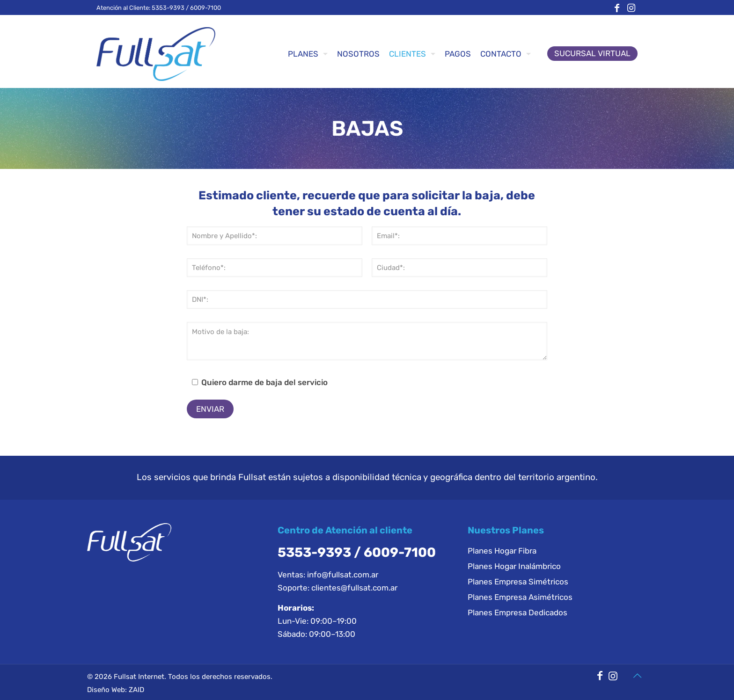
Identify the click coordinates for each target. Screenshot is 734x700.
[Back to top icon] (637, 676)
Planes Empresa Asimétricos (520, 597)
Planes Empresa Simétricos (518, 582)
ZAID (136, 690)
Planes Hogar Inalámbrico (514, 566)
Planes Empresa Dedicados (517, 612)
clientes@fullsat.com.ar (354, 588)
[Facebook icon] (617, 8)
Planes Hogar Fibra (502, 551)
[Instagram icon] (631, 8)
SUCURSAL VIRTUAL (592, 53)
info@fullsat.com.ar (343, 575)
